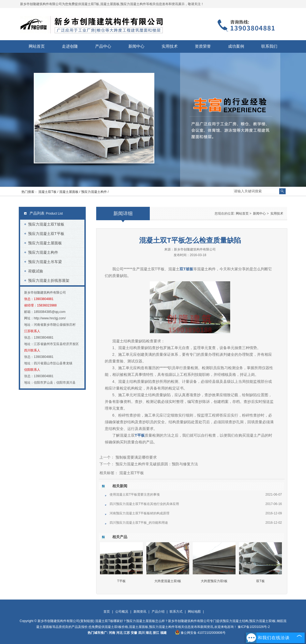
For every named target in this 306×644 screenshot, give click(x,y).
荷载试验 (36, 271)
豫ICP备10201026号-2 (254, 627)
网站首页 (37, 46)
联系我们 (269, 46)
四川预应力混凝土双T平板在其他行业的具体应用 (144, 504)
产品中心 (103, 46)
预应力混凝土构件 (43, 252)
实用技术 (170, 46)
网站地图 (194, 612)
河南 (112, 633)
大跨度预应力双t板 (214, 581)
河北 (120, 633)
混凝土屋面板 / (70, 192)
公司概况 (122, 612)
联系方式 (176, 612)
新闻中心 (136, 46)
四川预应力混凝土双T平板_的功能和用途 (139, 523)
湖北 (149, 633)
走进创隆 (70, 46)
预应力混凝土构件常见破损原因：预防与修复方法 (156, 464)
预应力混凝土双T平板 (46, 234)
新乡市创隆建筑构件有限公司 (195, 249)
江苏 (127, 633)
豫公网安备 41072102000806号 (200, 633)
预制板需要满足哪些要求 (136, 457)
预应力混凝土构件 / (95, 192)
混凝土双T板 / (49, 192)
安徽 (134, 633)
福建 (163, 633)
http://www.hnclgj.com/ (50, 318)
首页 (107, 612)
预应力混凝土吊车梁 (45, 262)
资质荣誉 (203, 46)
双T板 (260, 581)
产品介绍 (158, 612)
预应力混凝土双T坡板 (46, 224)
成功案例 (236, 46)
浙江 (156, 633)
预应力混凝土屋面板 (45, 243)
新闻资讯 (140, 612)
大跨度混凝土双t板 (168, 581)
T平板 (121, 581)
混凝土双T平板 (152, 269)
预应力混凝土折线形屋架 (49, 280)
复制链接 (87, 621)
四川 (141, 633)
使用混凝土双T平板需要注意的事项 (135, 495)
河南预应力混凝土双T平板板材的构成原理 (139, 513)
